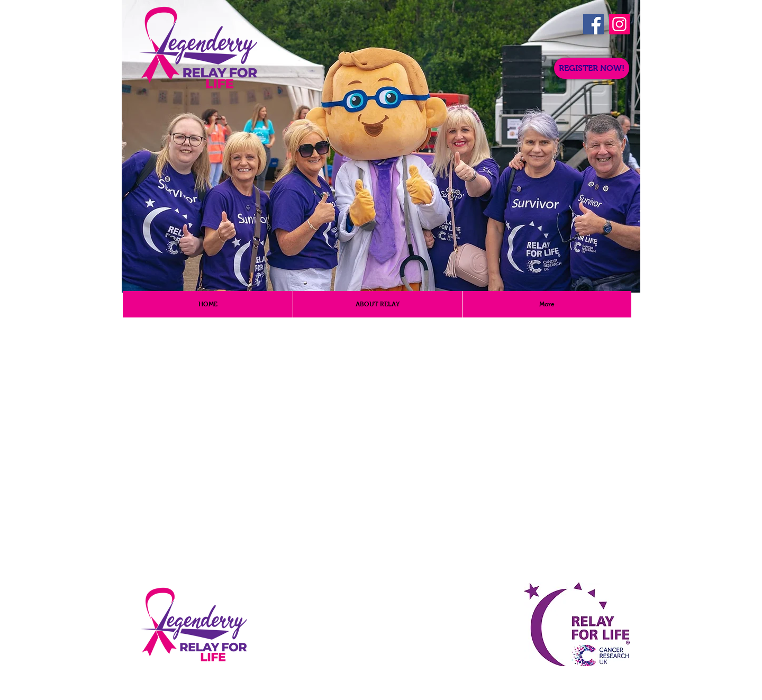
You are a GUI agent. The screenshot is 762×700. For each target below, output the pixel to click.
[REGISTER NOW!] (592, 68)
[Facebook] (593, 24)
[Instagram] (619, 24)
